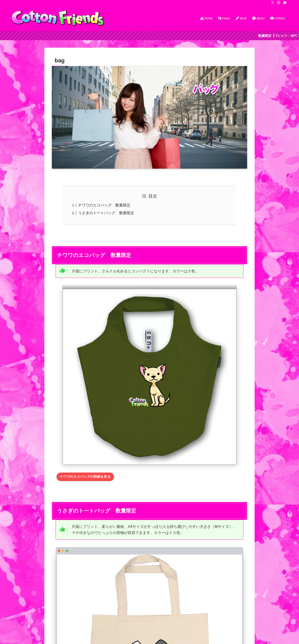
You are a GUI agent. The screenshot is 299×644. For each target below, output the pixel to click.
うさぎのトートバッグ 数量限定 (106, 213)
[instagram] (279, 3)
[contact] (285, 3)
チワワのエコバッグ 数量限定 (104, 205)
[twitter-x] (273, 3)
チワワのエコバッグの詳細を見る (85, 477)
